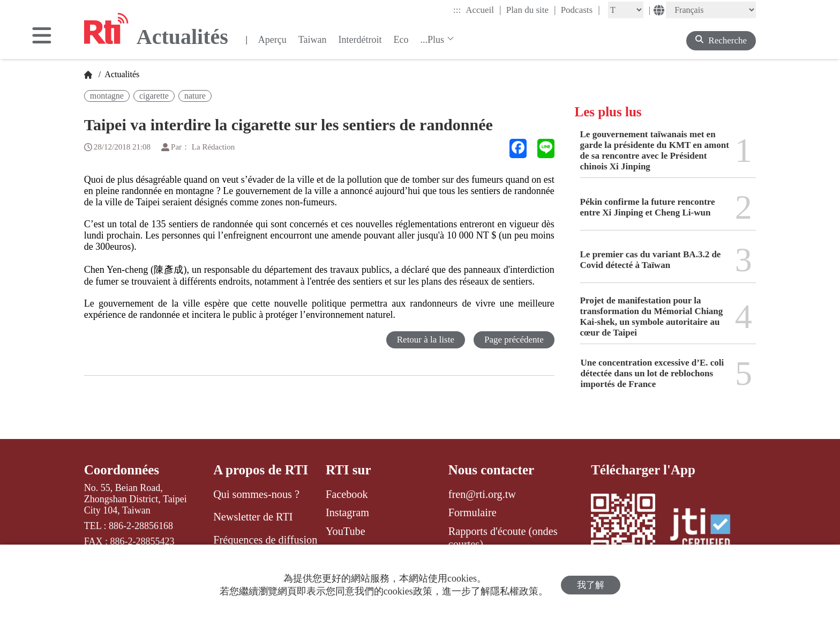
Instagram (347, 512)
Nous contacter (491, 470)
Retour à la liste (426, 340)
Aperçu (272, 40)
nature (195, 96)
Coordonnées (122, 470)
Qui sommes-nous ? (256, 494)
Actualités (121, 74)
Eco (401, 40)
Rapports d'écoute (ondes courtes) (503, 538)
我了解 (591, 585)
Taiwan (313, 40)
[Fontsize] (626, 10)
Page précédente (514, 340)
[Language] (711, 10)
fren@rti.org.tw (482, 494)
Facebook (347, 494)
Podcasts (580, 10)
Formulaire (472, 512)
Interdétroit (360, 40)
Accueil (483, 10)
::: (457, 10)
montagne (107, 96)
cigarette (154, 96)
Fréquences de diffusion (265, 540)
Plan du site (531, 10)
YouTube (346, 531)
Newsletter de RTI (253, 517)
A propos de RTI (261, 470)
